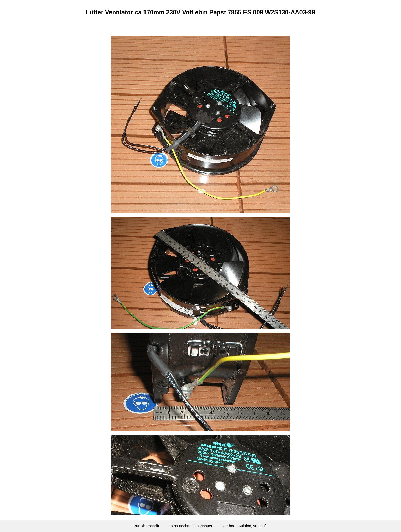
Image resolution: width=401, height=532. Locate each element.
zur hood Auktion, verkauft (245, 526)
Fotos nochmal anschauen (191, 526)
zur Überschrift (147, 526)
